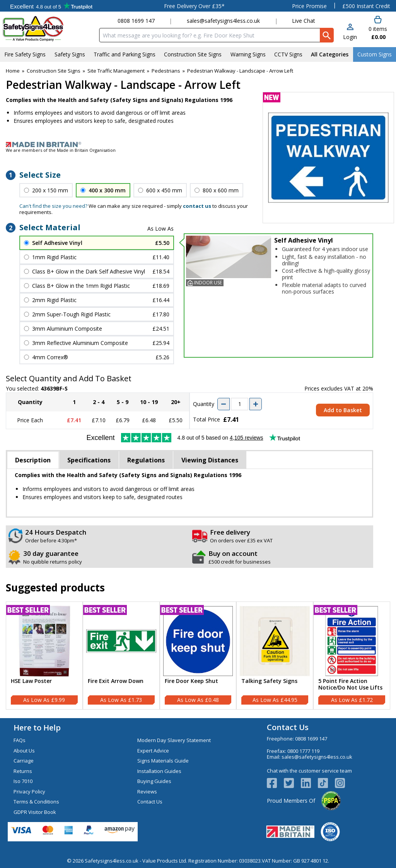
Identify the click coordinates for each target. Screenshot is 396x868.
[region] (44, 641)
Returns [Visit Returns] (23, 771)
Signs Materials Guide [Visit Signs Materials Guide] (163, 761)
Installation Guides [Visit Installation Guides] (159, 771)
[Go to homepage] (48, 28)
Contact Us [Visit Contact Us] (150, 802)
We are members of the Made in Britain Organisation (61, 150)
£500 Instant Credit (366, 6)
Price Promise (309, 6)
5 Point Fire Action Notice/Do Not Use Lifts (350, 685)
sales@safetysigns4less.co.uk (223, 21)
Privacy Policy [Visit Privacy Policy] (29, 792)
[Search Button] (327, 35)
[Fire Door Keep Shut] (198, 656)
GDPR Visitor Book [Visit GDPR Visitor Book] (35, 812)
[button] (350, 32)
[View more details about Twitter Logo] (292, 783)
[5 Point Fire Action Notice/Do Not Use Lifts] (352, 656)
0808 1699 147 (136, 21)
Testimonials (51, 6)
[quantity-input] (240, 404)
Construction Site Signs (54, 71)
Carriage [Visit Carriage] (24, 761)
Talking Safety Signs (269, 681)
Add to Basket (343, 410)
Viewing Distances (210, 460)
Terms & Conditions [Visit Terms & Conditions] (36, 802)
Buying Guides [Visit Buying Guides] (154, 781)
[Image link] (198, 144)
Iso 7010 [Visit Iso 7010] (23, 781)
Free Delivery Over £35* (194, 6)
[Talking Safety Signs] (275, 656)
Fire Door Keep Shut (191, 681)
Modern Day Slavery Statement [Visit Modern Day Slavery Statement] (174, 740)
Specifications (89, 460)
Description (33, 460)
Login (350, 37)
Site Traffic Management (116, 71)
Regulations (146, 460)
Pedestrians (166, 71)
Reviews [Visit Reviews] (147, 792)
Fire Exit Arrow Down (116, 681)
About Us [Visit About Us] (24, 751)
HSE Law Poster (31, 681)
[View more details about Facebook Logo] (275, 783)
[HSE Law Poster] (44, 656)
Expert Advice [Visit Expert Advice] (153, 751)
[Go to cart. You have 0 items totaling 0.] (377, 28)
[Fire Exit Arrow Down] (121, 656)
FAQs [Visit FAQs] (20, 740)
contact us (197, 206)
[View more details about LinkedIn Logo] (309, 783)
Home (13, 71)
